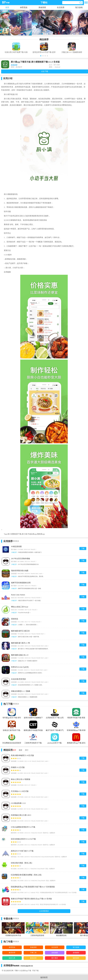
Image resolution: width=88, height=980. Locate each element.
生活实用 (61, 7)
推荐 (14, 750)
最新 (21, 750)
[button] (41, 56)
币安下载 (35, 971)
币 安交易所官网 (8, 971)
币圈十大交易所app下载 (23, 971)
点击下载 (45, 71)
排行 (27, 750)
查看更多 (16, 541)
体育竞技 (24, 7)
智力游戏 (79, 7)
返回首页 (44, 977)
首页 (7, 7)
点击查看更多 (44, 911)
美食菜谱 (42, 7)
